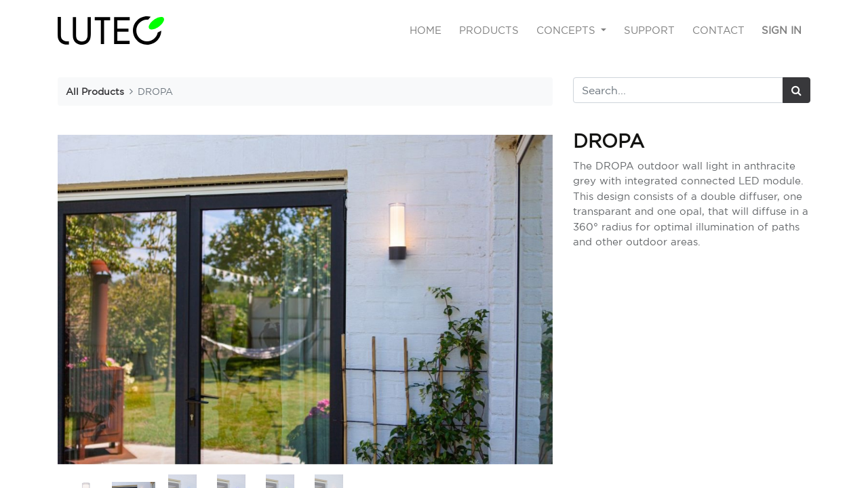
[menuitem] (426, 31)
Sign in (782, 30)
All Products (95, 91)
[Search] (796, 90)
